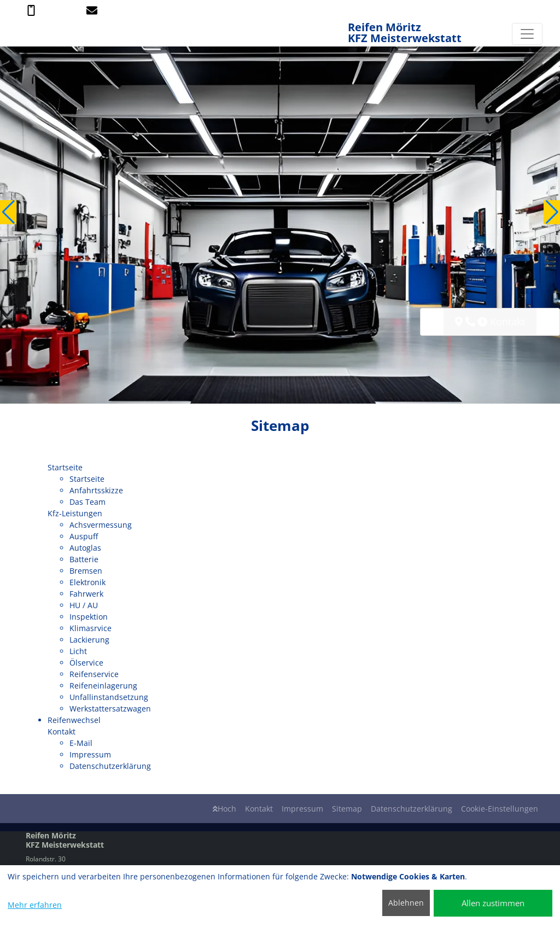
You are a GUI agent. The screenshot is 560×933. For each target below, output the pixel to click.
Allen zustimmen (493, 903)
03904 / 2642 (52, 10)
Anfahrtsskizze (96, 490)
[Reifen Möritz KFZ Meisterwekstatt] (23, 34)
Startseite (87, 479)
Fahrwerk (86, 594)
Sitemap (347, 809)
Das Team (87, 502)
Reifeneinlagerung (103, 686)
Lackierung (89, 640)
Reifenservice (94, 674)
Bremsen (86, 571)
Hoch (224, 809)
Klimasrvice (91, 628)
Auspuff (84, 536)
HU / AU (84, 605)
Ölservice (86, 663)
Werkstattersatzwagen (110, 709)
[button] (8, 212)
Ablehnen (406, 903)
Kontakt (259, 809)
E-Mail (81, 743)
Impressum (90, 754)
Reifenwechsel (74, 720)
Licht (78, 651)
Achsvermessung (101, 525)
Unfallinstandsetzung (109, 697)
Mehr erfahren (35, 905)
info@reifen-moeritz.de (129, 10)
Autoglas (85, 548)
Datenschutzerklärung (110, 766)
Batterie (84, 559)
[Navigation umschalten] (527, 34)
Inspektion (89, 617)
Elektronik (87, 582)
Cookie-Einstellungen (500, 809)
